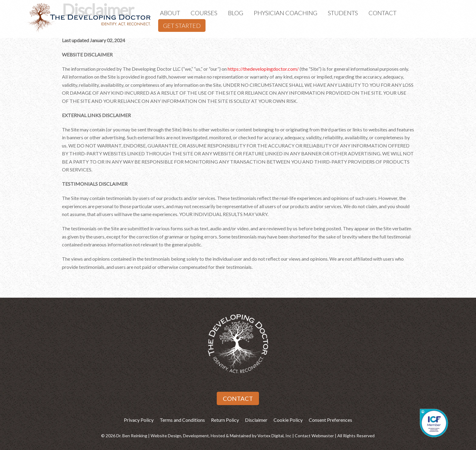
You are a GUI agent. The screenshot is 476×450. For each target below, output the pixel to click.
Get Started (182, 25)
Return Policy (225, 420)
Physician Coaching (286, 13)
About (170, 13)
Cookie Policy (288, 420)
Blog (236, 13)
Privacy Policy (139, 420)
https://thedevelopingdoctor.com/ (263, 69)
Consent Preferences (330, 420)
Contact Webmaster (314, 436)
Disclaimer (256, 420)
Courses (204, 13)
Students (343, 13)
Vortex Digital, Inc (274, 436)
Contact (382, 13)
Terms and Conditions (182, 420)
